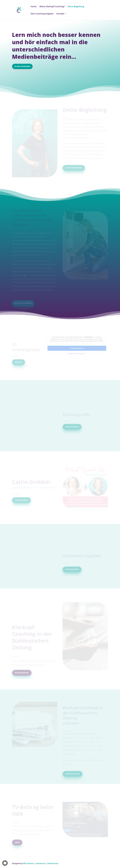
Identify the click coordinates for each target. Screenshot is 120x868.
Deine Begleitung (76, 7)
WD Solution (28, 863)
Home (34, 7)
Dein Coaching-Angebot (42, 14)
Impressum (41, 863)
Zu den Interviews (22, 66)
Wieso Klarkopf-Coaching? (52, 7)
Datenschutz (53, 863)
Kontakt (60, 14)
